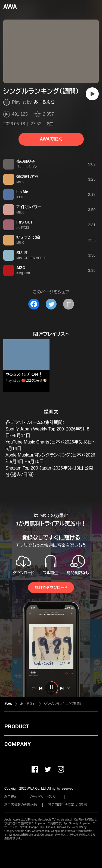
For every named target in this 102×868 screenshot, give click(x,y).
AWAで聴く (51, 139)
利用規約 (11, 797)
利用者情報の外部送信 (21, 805)
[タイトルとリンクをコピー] (69, 304)
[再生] (92, 94)
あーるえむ (44, 102)
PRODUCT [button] (17, 726)
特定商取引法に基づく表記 (67, 805)
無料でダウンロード (51, 588)
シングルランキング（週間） (63, 704)
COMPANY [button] (18, 744)
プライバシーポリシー (44, 797)
